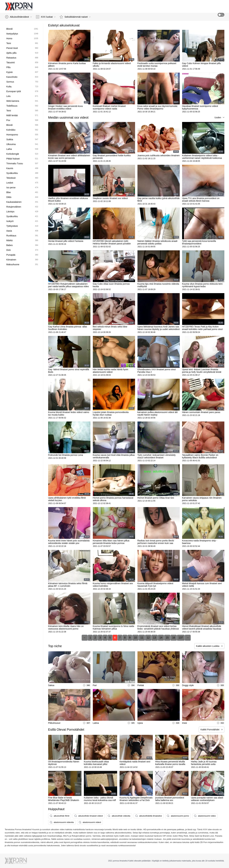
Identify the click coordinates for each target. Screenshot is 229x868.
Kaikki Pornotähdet (210, 730)
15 (167, 638)
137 (181, 638)
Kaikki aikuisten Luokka (208, 646)
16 (174, 638)
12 (148, 638)
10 (135, 638)
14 (161, 638)
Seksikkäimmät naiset (75, 17)
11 (142, 638)
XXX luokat (46, 17)
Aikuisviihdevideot (18, 17)
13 (155, 638)
